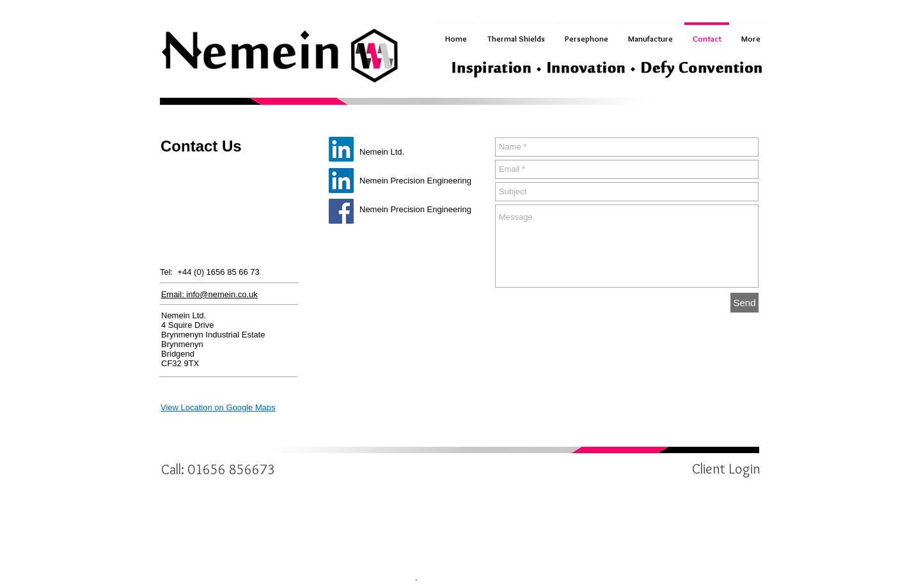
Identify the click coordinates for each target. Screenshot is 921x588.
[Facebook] (341, 211)
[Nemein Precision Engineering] (341, 181)
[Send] (744, 303)
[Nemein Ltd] (341, 149)
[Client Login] (726, 469)
